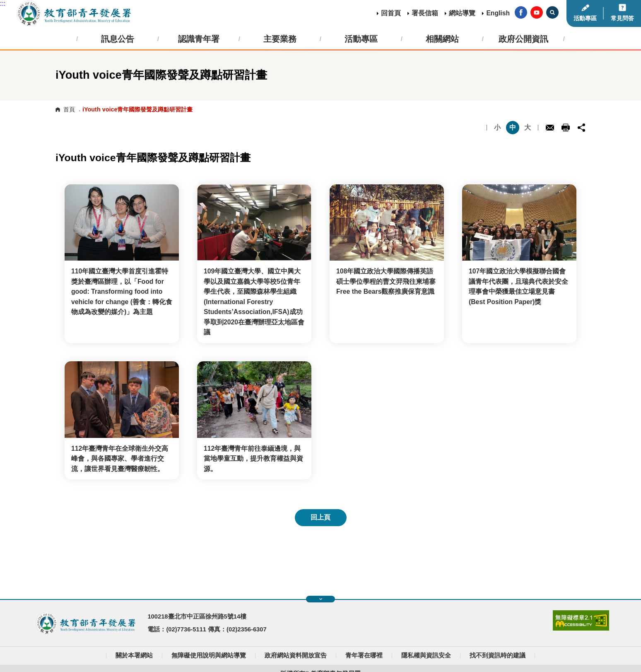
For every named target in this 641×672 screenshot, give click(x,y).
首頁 (69, 109)
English (498, 13)
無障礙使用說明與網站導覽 (209, 655)
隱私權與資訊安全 (426, 655)
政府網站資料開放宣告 (296, 655)
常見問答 (622, 18)
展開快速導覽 (321, 599)
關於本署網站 (134, 655)
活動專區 (585, 18)
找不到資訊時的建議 (498, 655)
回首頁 (391, 13)
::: (3, 4)
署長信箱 (425, 13)
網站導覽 (462, 13)
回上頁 (320, 517)
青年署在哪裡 (364, 655)
